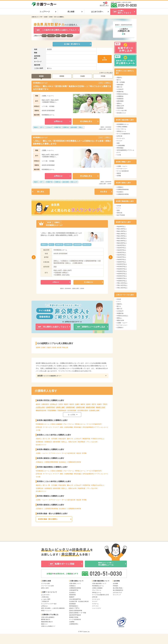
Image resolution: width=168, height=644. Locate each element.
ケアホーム (95, 604)
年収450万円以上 (122, 271)
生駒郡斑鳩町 (70, 407)
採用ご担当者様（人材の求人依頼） (122, 2)
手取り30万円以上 (122, 288)
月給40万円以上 (122, 257)
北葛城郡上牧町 (94, 410)
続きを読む (66, 275)
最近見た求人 (104, 4)
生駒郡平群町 (50, 407)
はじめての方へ (97, 12)
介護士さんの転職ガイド (48, 626)
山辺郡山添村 (40, 407)
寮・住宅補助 (53, 439)
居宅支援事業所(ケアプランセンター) (95, 427)
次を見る (104, 192)
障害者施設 (78, 427)
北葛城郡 (70, 36)
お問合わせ (44, 606)
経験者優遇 (57, 442)
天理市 (61, 404)
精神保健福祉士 (74, 606)
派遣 (118, 210)
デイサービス (47, 427)
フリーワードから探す (48, 586)
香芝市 (63, 36)
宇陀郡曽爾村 (52, 410)
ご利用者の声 (45, 601)
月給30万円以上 (122, 252)
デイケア (56, 427)
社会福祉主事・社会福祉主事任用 (79, 601)
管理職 (84, 453)
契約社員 (120, 213)
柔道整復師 (72, 604)
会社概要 (115, 584)
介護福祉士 (40, 462)
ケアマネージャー (55, 453)
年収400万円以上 (122, 269)
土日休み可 (78, 439)
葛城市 (99, 404)
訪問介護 (39, 427)
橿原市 (58, 36)
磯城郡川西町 (91, 407)
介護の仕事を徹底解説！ (48, 617)
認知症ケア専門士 (74, 608)
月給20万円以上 (122, 248)
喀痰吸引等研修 (74, 617)
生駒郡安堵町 (80, 407)
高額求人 (39, 439)
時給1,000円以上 (122, 229)
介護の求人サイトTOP (37, 17)
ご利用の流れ (45, 597)
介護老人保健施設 (56, 424)
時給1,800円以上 (122, 238)
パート (119, 208)
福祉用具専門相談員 (75, 615)
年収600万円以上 (122, 278)
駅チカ (45, 439)
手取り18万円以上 (122, 283)
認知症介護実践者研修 (76, 610)
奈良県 (46, 17)
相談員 (79, 453)
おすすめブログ (117, 593)
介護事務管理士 (74, 624)
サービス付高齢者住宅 (94, 424)
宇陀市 (105, 404)
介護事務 (72, 622)
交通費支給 (40, 442)
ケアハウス (95, 606)
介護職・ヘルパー (42, 453)
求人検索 (71, 12)
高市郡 (51, 17)
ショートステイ (97, 608)
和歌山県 (65, 347)
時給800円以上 (121, 227)
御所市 (83, 404)
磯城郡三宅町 (100, 407)
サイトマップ (117, 595)
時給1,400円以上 (122, 234)
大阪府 (49, 347)
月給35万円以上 (122, 255)
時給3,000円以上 (122, 243)
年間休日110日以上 (98, 439)
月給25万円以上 (122, 250)
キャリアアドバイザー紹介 (49, 604)
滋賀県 (38, 347)
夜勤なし (64, 442)
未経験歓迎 (48, 442)
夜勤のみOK (73, 442)
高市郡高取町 (72, 410)
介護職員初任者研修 (74, 462)
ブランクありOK (92, 442)
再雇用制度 (81, 442)
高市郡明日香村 (83, 410)
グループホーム (69, 424)
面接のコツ (44, 624)
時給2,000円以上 (122, 241)
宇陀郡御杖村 (62, 410)
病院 (61, 427)
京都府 (43, 347)
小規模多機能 (68, 427)
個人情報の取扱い (118, 588)
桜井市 (72, 404)
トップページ (45, 12)
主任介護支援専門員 (75, 599)
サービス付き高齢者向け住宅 (100, 595)
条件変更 (104, 59)
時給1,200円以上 (122, 231)
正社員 (119, 206)
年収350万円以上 (122, 267)
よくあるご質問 (46, 599)
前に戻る (41, 192)
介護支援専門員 (74, 590)
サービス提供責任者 (69, 453)
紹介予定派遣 (121, 215)
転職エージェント (46, 610)
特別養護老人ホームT (40, 83)
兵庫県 (54, 347)
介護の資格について (75, 584)
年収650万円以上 (122, 281)
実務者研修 (72, 595)
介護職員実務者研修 (51, 462)
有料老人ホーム (80, 424)
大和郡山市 (51, 36)
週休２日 (70, 439)
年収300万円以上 (122, 264)
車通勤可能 (86, 439)
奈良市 (44, 36)
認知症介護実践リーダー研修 (78, 613)
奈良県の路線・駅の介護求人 (48, 519)
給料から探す (45, 588)
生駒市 (88, 404)
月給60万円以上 (122, 262)
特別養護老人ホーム (43, 424)
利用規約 (115, 586)
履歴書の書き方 (46, 619)
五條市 (77, 404)
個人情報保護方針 (118, 590)
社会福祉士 (63, 462)
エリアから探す (46, 584)
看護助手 (72, 597)
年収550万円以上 (122, 276)
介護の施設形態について (99, 584)
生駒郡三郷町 (60, 407)
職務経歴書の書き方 (47, 622)
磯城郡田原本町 (41, 410)
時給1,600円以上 (122, 236)
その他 (38, 430)
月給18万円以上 (122, 245)
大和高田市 (45, 404)
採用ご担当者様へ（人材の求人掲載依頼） (53, 608)
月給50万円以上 (122, 260)
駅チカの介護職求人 (59, 17)
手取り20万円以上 (122, 285)
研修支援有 (62, 439)
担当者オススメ (41, 445)
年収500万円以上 (122, 274)
